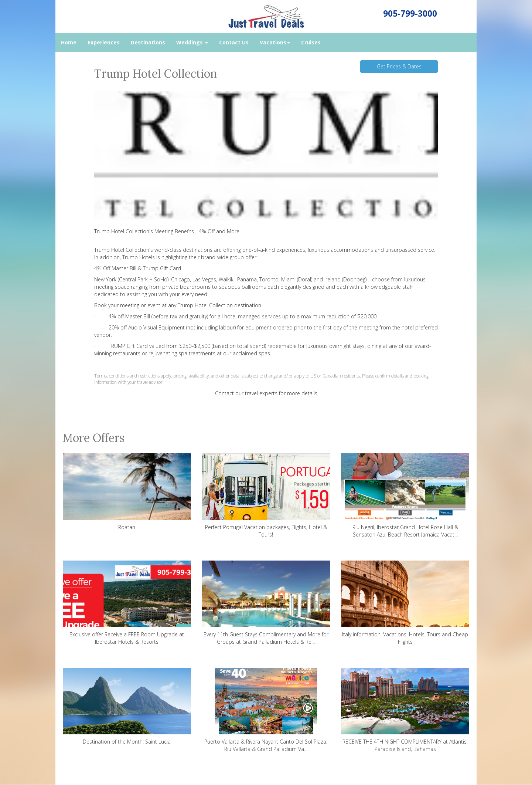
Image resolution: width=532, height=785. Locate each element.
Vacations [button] (275, 42)
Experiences (104, 42)
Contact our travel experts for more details (266, 393)
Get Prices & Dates (399, 66)
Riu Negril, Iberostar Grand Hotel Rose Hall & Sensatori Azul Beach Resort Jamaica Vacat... (405, 496)
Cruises (311, 42)
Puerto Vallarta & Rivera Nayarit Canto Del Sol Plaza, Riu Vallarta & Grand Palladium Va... (266, 710)
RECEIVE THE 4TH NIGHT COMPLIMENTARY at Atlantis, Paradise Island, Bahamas (405, 710)
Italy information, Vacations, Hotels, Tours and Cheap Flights (405, 603)
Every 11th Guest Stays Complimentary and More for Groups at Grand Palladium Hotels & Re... (266, 603)
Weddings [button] (192, 42)
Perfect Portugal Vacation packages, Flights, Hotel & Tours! (266, 496)
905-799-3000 (410, 13)
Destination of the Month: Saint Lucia (127, 706)
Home (69, 42)
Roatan (127, 492)
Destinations (148, 42)
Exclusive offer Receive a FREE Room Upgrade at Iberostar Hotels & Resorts (127, 603)
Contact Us (234, 42)
